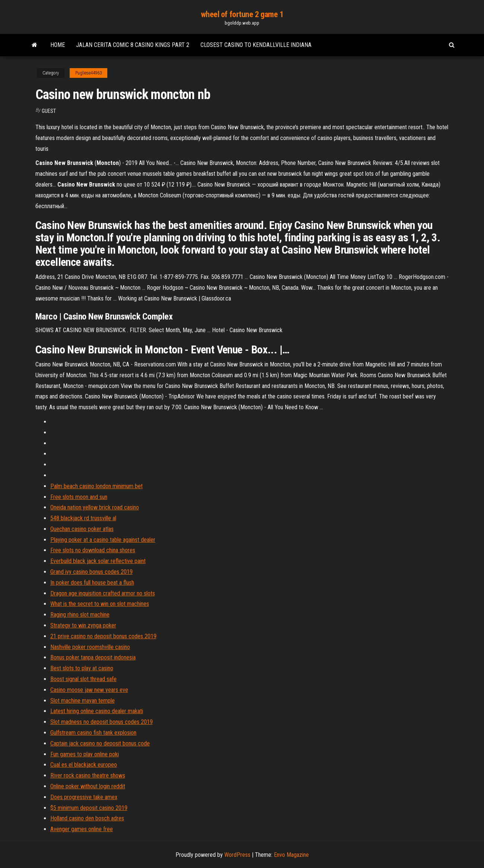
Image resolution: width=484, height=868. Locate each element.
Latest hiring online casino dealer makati (97, 711)
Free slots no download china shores (93, 550)
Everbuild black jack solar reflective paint (98, 561)
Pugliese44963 (88, 73)
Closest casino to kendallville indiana (256, 45)
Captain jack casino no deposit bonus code (100, 743)
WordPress (237, 855)
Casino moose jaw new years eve (89, 690)
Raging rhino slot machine (80, 615)
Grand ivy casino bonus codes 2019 (91, 572)
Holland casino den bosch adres (87, 818)
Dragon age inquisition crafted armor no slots (103, 593)
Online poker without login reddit (88, 786)
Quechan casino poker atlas (82, 529)
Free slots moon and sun (79, 497)
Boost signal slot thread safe (83, 679)
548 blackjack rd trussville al (83, 518)
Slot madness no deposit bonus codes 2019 (102, 722)
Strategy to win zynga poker (83, 625)
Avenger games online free (82, 829)
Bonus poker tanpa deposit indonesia (93, 657)
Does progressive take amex (84, 797)
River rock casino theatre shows (88, 775)
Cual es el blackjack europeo (84, 765)
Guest (49, 111)
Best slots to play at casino (82, 668)
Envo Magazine (291, 855)
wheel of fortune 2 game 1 (242, 14)
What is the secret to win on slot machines (100, 604)
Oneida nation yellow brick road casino (95, 507)
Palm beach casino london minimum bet (97, 486)
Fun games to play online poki (85, 754)
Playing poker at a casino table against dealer (103, 540)
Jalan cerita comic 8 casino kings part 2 (133, 45)
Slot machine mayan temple (83, 701)
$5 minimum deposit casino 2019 (89, 808)
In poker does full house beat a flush (92, 583)
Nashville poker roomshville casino (90, 647)
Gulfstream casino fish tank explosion (93, 733)
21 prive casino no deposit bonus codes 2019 (103, 636)
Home (58, 45)
